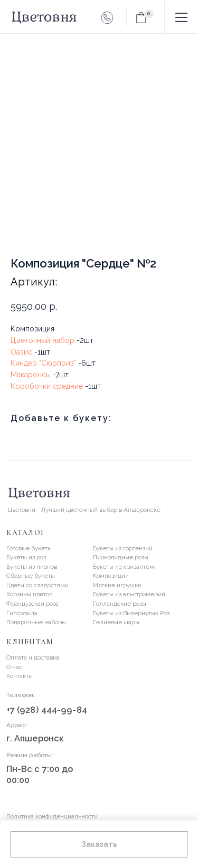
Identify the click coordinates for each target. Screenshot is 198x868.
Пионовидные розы (121, 557)
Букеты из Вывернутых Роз (131, 613)
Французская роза (32, 604)
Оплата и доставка (33, 657)
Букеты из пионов (32, 567)
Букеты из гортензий (123, 548)
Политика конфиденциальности (52, 816)
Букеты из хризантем (124, 567)
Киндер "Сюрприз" (43, 363)
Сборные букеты (31, 576)
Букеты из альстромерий (129, 594)
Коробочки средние (47, 386)
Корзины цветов (29, 594)
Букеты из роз (26, 557)
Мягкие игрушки (117, 585)
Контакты (20, 676)
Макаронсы (31, 375)
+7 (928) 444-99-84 (47, 710)
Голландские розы (120, 604)
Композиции (111, 576)
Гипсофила (22, 613)
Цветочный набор (43, 340)
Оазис (21, 352)
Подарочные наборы (36, 622)
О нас (14, 667)
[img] (77, 793)
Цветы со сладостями (37, 585)
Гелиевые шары (116, 622)
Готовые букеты (29, 548)
